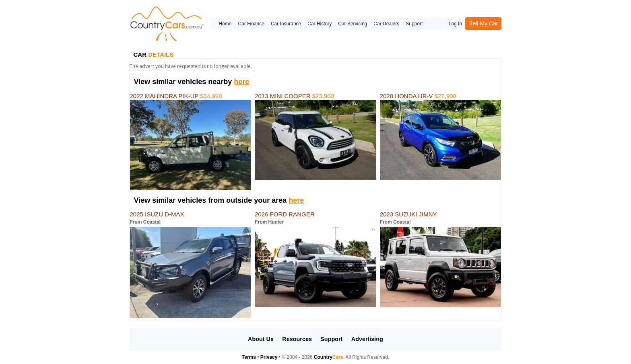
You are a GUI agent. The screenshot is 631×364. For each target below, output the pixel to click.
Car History (320, 24)
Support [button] (331, 339)
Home (225, 24)
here (241, 82)
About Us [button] (261, 339)
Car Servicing (353, 24)
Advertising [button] (367, 339)
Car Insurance (286, 24)
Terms (249, 357)
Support (414, 24)
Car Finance (251, 24)
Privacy (269, 357)
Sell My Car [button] (483, 23)
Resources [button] (297, 339)
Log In (455, 24)
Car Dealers (386, 24)
